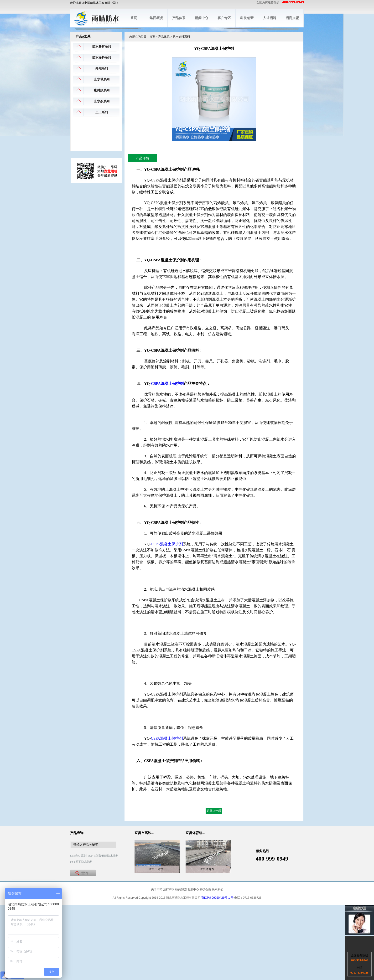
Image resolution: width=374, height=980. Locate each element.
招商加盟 (292, 18)
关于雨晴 (157, 889)
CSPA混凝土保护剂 (167, 384)
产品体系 (179, 18)
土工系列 (102, 112)
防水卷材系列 (102, 46)
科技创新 (247, 18)
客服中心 (193, 889)
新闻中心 (202, 18)
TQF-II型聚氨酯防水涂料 (103, 856)
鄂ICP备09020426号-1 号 (217, 898)
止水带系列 (102, 79)
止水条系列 (102, 101)
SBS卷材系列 (78, 856)
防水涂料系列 (102, 57)
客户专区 (224, 18)
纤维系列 (102, 68)
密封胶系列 (102, 90)
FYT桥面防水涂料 (81, 862)
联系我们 (218, 889)
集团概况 (156, 18)
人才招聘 (270, 18)
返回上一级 (214, 811)
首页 (134, 18)
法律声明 (169, 889)
